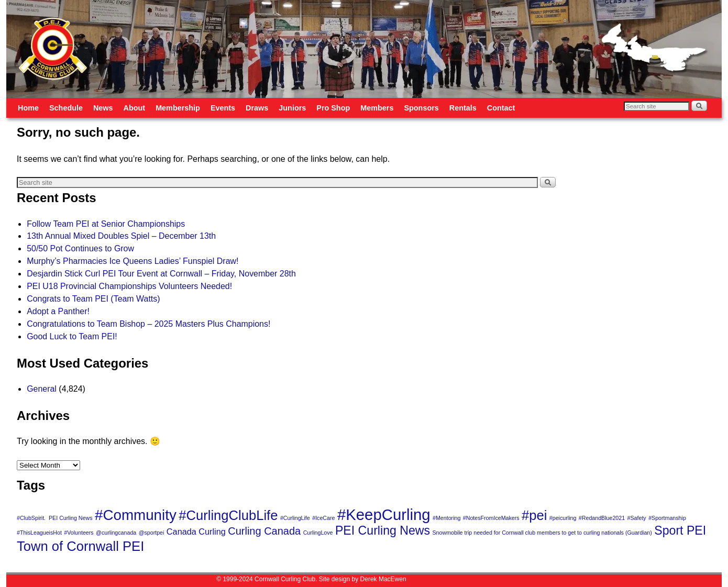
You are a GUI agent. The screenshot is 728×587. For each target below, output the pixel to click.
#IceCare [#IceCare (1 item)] (323, 518)
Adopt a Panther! (58, 311)
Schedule (66, 108)
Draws (257, 108)
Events (223, 108)
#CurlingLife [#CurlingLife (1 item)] (295, 518)
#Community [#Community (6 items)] (136, 515)
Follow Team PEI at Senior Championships (106, 224)
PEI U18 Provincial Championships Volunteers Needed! (129, 286)
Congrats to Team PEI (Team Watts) (93, 299)
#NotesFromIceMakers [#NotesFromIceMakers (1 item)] (491, 518)
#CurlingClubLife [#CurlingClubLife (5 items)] (228, 515)
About (135, 108)
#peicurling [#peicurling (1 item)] (563, 518)
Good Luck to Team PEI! (72, 336)
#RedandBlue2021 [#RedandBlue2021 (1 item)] (602, 518)
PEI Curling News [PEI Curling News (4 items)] (383, 530)
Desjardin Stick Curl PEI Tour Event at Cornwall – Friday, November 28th (161, 274)
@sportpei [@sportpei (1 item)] (152, 533)
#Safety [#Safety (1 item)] (637, 518)
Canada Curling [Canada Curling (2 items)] (196, 531)
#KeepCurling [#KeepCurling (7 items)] (384, 514)
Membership (178, 108)
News (103, 108)
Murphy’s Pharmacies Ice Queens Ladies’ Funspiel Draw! (133, 261)
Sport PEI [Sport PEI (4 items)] (680, 530)
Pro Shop (333, 108)
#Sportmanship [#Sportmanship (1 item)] (667, 518)
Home (28, 108)
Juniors (292, 108)
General (42, 389)
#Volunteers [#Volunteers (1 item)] (79, 533)
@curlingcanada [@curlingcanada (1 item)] (116, 533)
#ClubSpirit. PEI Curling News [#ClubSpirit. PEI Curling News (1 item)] (55, 518)
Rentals (463, 108)
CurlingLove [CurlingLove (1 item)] (318, 533)
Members (377, 108)
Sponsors (421, 108)
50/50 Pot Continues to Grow (80, 248)
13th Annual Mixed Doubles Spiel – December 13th (121, 236)
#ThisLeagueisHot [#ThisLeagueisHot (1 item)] (39, 533)
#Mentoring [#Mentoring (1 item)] (446, 518)
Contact (501, 108)
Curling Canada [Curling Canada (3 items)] (264, 531)
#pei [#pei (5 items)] (534, 515)
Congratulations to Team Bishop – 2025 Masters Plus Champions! (148, 324)
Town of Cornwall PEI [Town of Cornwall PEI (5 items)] (80, 546)
